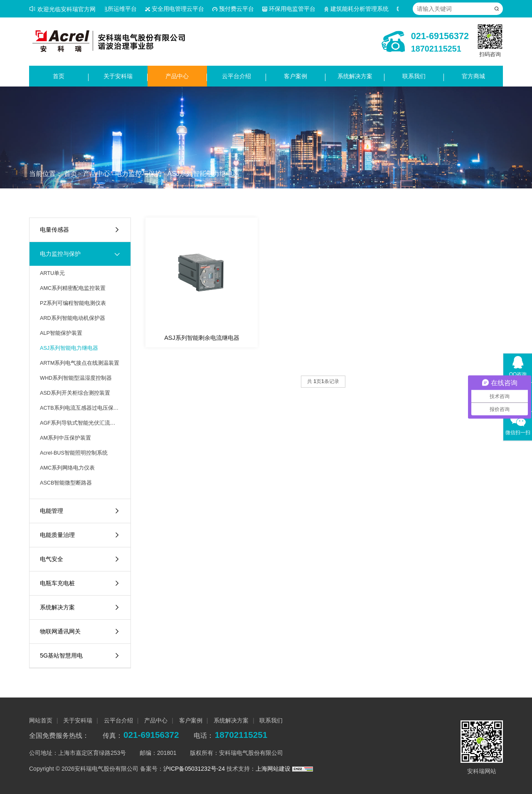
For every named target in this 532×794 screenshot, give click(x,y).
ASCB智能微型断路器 (66, 483)
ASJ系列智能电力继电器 (203, 174)
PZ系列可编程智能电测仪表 (73, 303)
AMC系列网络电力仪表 (67, 468)
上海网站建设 (274, 769)
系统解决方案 (355, 76)
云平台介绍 (236, 76)
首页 (59, 76)
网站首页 (41, 720)
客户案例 (296, 76)
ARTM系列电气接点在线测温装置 (80, 363)
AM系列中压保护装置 (65, 438)
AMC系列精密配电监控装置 (73, 288)
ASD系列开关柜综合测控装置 (75, 393)
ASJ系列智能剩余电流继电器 (202, 338)
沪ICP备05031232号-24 (194, 769)
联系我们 (414, 76)
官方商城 (473, 76)
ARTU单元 (52, 273)
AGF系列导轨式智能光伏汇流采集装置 (80, 423)
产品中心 (177, 76)
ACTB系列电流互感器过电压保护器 (80, 408)
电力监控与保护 (138, 174)
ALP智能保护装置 (61, 333)
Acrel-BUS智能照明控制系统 (74, 453)
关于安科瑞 (118, 76)
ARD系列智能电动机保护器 (73, 318)
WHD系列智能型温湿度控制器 (76, 378)
